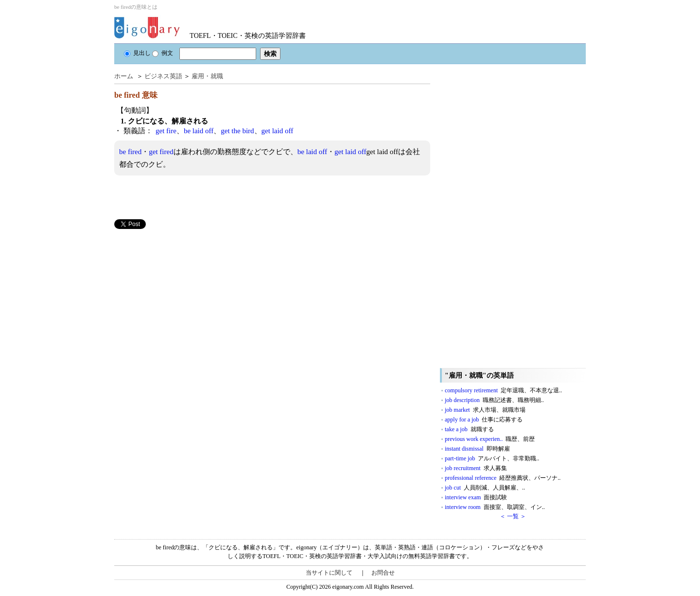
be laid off (199, 131)
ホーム (124, 76)
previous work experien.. (490, 439)
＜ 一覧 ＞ (513, 516)
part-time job (492, 458)
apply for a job (484, 420)
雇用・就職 (207, 76)
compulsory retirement (503, 390)
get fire (166, 131)
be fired (130, 152)
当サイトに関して (329, 573)
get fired (161, 152)
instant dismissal (477, 449)
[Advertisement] (187, 297)
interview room (495, 507)
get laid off (278, 131)
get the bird (237, 131)
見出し (137, 53)
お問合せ (383, 573)
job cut (485, 488)
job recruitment (476, 468)
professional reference (503, 478)
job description (494, 400)
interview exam (476, 497)
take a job (469, 429)
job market (485, 410)
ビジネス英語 (163, 76)
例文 (163, 53)
